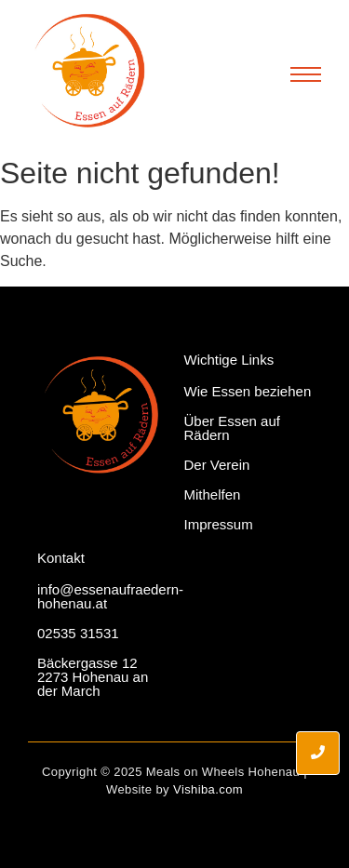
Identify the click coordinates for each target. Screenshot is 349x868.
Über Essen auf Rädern (232, 428)
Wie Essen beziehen (248, 391)
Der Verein (217, 465)
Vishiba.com (208, 789)
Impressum (219, 524)
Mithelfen (213, 494)
